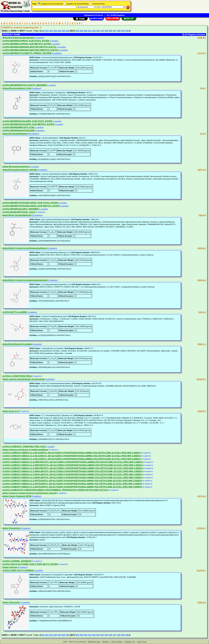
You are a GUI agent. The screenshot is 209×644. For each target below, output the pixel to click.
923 (55, 31)
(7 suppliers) (25, 602)
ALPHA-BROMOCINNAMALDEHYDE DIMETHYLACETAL (30, 50)
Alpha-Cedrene (10, 567)
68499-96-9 (202, 38)
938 (119, 31)
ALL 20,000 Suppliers (116, 15)
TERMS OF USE (94, 642)
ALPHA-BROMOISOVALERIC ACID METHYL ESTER (28, 124)
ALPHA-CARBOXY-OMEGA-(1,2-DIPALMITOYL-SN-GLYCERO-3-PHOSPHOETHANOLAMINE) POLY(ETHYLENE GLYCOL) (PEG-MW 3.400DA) (72, 474)
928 (77, 31)
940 (127, 31)
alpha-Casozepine (11, 528)
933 (98, 31)
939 (123, 31)
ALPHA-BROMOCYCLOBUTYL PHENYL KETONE (27, 53)
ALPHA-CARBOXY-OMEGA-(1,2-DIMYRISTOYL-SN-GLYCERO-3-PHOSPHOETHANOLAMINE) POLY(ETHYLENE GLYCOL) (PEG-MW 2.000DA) (73, 462)
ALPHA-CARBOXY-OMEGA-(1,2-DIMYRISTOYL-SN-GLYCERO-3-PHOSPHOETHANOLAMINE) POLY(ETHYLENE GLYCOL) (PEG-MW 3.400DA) (73, 465)
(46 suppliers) (33, 134)
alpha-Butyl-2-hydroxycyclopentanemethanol (25, 280)
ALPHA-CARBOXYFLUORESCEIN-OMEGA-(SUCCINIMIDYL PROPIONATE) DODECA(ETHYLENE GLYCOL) (55, 490)
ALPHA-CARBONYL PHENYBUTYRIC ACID (24, 446)
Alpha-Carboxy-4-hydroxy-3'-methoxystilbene (25, 450)
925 (64, 31)
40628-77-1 (202, 344)
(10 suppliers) (37, 215)
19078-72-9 (202, 170)
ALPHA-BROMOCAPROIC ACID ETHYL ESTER (26, 41)
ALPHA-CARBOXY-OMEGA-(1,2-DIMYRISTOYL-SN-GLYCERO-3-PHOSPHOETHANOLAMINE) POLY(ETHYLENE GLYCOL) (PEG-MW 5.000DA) (73, 468)
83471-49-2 (202, 496)
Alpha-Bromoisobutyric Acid (17, 88)
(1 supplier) (54, 41)
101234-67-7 (201, 570)
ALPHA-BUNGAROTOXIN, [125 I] (19, 212)
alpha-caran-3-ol (10, 411)
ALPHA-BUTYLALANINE (15, 312)
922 (51, 31)
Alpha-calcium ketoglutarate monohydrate (24, 379)
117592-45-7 (201, 528)
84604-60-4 (202, 248)
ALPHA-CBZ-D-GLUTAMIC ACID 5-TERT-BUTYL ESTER (30, 564)
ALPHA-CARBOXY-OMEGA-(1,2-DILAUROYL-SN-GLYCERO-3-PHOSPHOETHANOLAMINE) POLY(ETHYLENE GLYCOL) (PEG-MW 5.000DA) (72, 459)
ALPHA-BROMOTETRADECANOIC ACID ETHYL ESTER (30, 203)
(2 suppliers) (40, 131)
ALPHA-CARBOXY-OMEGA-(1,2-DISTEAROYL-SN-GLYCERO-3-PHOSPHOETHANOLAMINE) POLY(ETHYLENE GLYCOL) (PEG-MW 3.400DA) (72, 484)
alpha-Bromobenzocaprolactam (18, 38)
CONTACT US (130, 642)
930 (86, 31)
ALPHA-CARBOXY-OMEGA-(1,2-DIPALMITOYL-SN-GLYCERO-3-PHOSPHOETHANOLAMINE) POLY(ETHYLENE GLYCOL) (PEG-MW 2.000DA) (72, 471)
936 (111, 31)
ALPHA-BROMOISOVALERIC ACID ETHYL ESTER (27, 121)
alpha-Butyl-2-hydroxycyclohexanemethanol (25, 248)
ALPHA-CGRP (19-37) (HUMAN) (18, 570)
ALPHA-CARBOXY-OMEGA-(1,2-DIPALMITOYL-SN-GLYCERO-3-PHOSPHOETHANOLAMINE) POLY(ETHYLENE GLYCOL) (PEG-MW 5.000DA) (72, 477)
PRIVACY (106, 642)
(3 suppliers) (39, 38)
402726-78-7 (201, 379)
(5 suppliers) (36, 88)
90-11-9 (203, 134)
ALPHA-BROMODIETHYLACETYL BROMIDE (24, 85)
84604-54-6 (202, 280)
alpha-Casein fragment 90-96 (17, 496)
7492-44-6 (202, 215)
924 (59, 31)
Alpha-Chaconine (11, 602)
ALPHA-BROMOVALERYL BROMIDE (20, 209)
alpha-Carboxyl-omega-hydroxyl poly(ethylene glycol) (29, 493)
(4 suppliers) (52, 248)
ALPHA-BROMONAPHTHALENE (18, 130)
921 (47, 31)
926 (68, 31)
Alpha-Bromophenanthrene (16, 167)
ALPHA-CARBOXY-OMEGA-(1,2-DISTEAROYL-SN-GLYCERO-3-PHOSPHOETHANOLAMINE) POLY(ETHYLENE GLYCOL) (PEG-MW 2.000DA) (72, 481)
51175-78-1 (202, 53)
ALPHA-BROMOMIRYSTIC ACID (18, 127)
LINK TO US (142, 642)
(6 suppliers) (42, 170)
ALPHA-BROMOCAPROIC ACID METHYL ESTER (27, 44)
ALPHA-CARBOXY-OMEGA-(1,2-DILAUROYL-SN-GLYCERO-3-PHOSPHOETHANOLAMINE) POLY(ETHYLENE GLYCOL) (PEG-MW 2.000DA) (72, 453)
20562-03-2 (202, 602)
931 (90, 31)
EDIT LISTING (117, 642)
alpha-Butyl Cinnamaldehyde (17, 215)
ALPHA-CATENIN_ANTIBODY (17, 561)
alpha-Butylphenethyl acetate (17, 344)
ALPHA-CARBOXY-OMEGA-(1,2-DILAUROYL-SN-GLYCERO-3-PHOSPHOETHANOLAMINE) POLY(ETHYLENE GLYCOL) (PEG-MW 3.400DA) (72, 456)
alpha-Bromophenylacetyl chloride (20, 170)
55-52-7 (203, 88)
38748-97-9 (202, 411)
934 (102, 31)
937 (115, 31)
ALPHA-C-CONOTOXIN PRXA (17, 376)
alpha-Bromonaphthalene (15, 134)
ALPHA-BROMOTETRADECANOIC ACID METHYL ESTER (31, 206)
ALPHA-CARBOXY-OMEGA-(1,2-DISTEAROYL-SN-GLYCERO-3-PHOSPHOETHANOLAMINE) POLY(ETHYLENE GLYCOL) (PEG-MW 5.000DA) (72, 487)
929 (82, 31)
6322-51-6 (202, 312)
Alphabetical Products (94, 15)
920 (43, 31)
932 (94, 31)
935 (106, 31)
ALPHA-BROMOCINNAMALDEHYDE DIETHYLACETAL (29, 47)
